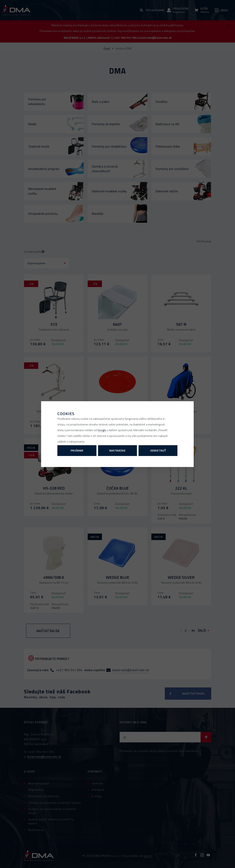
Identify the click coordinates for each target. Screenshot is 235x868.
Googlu (102, 430)
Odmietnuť (158, 450)
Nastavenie (117, 450)
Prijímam (77, 450)
